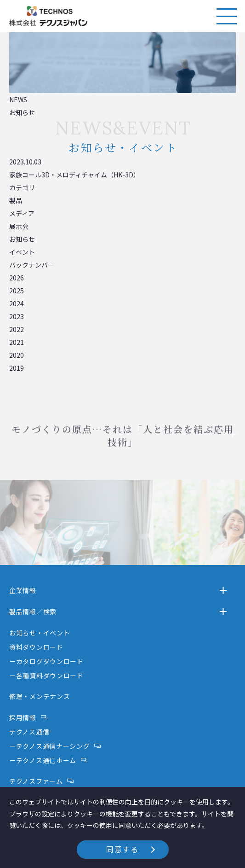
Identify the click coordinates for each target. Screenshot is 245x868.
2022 (17, 329)
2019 (17, 368)
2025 (17, 291)
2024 (17, 303)
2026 (17, 278)
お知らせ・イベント (40, 633)
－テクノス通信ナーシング (49, 746)
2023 (17, 316)
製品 (16, 200)
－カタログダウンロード (46, 661)
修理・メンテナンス (40, 696)
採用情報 (23, 717)
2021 (17, 342)
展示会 (19, 226)
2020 (17, 355)
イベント (22, 252)
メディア (22, 213)
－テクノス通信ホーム (43, 760)
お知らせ (22, 239)
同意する (122, 849)
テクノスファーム (36, 781)
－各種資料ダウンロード (46, 676)
